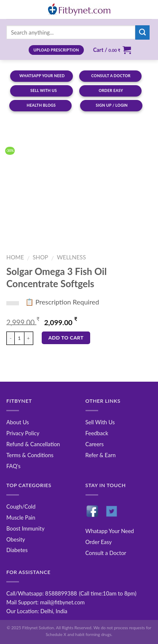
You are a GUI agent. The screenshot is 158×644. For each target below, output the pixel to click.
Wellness (71, 257)
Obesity (16, 539)
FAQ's (13, 466)
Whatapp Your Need (110, 531)
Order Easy (99, 542)
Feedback (97, 433)
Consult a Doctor (106, 553)
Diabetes (17, 550)
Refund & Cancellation (33, 444)
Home (15, 257)
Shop (40, 257)
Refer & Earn (101, 455)
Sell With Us (100, 422)
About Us (18, 422)
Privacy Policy (23, 433)
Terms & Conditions (30, 455)
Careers (95, 444)
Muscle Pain (21, 517)
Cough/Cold (21, 507)
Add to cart (66, 338)
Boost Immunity (25, 528)
